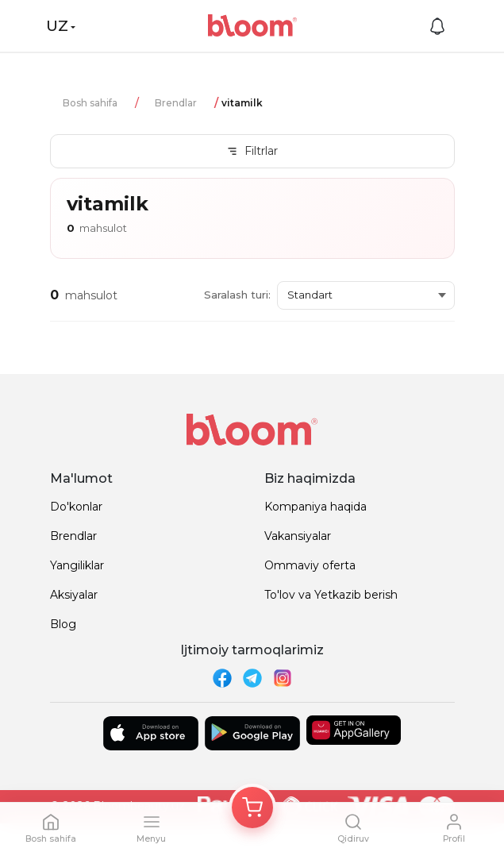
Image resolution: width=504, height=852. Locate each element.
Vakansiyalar (298, 536)
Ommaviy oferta (310, 565)
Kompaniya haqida (315, 507)
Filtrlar (252, 151)
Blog (63, 624)
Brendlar (176, 103)
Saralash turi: (237, 295)
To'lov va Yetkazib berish (331, 595)
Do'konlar (76, 507)
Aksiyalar (74, 595)
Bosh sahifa (90, 103)
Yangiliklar (77, 565)
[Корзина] (252, 808)
